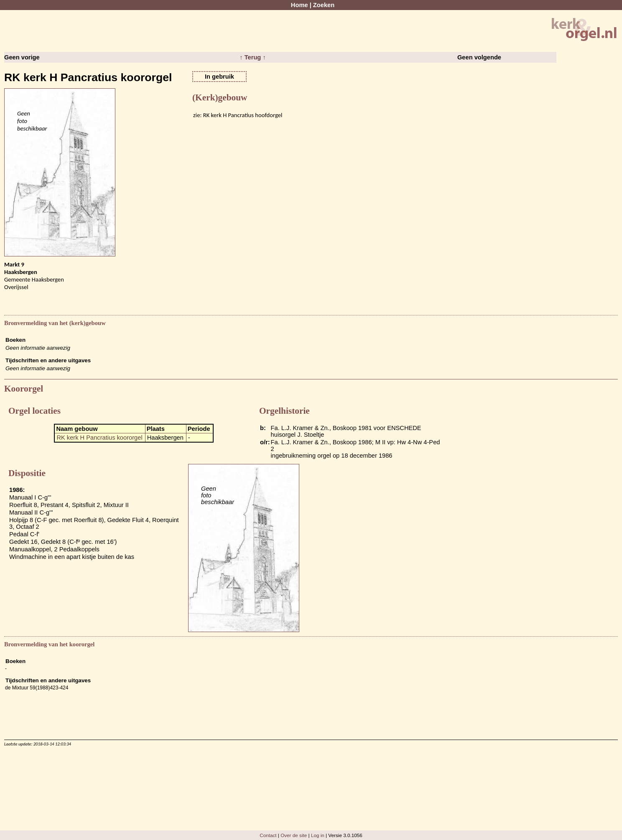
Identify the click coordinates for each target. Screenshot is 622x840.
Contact (268, 835)
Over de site (294, 835)
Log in (318, 835)
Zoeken (324, 5)
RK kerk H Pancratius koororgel (99, 438)
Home (300, 5)
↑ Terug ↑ (252, 57)
